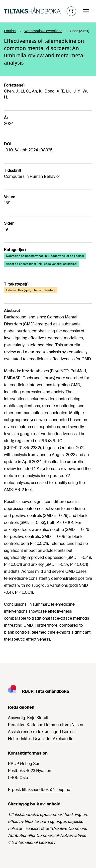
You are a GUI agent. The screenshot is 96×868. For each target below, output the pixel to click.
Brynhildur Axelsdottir (53, 739)
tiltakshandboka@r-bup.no (46, 790)
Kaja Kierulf (38, 718)
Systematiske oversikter (43, 31)
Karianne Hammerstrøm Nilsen (55, 725)
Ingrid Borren (62, 732)
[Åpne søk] (71, 11)
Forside (10, 31)
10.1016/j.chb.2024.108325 (28, 150)
